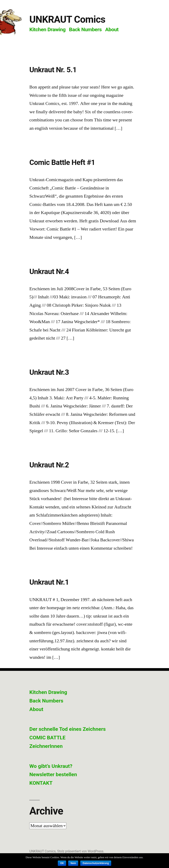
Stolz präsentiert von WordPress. (81, 851)
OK (62, 863)
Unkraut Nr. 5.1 (53, 70)
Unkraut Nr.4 (49, 271)
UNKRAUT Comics (67, 19)
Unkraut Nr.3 (49, 372)
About (112, 29)
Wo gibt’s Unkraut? (51, 766)
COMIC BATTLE (47, 738)
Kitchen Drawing (47, 29)
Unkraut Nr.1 (49, 582)
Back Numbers (85, 29)
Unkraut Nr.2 (49, 465)
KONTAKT (41, 783)
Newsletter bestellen (53, 774)
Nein (73, 863)
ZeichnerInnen (46, 746)
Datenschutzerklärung (96, 863)
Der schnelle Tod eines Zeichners (67, 729)
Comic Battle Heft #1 (62, 162)
